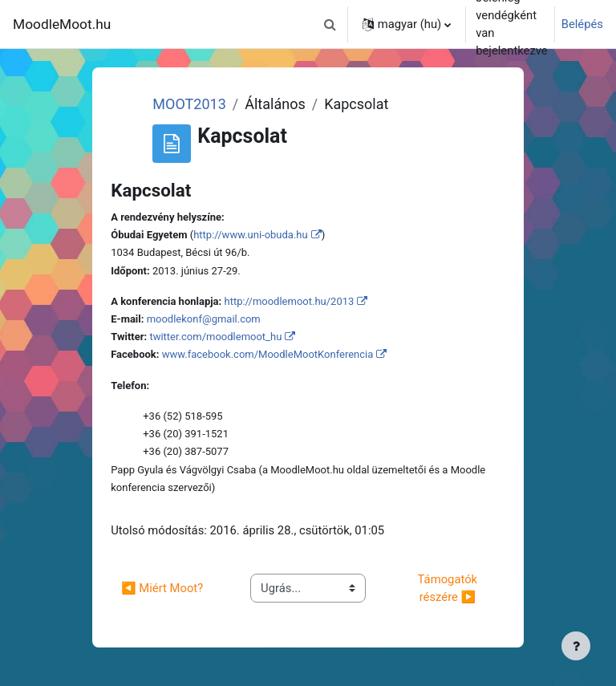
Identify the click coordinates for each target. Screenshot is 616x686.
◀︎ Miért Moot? (162, 588)
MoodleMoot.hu (62, 24)
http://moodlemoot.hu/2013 (289, 301)
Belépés (582, 24)
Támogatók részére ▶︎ (451, 588)
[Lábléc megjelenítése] (576, 646)
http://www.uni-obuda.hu (251, 235)
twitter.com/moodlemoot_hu (215, 337)
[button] (330, 24)
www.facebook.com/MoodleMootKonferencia (268, 354)
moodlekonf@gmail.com (204, 319)
